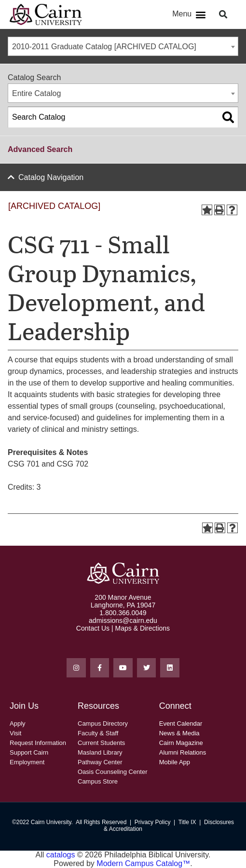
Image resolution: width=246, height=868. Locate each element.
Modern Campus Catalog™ (143, 863)
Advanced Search (40, 149)
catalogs (61, 855)
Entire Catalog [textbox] (36, 93)
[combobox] (123, 46)
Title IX (187, 822)
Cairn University (51, 822)
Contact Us (93, 628)
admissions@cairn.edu (123, 620)
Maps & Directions (143, 628)
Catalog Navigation (51, 177)
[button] (200, 15)
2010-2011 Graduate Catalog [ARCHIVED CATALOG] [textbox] (104, 47)
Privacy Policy (153, 822)
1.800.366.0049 (123, 613)
